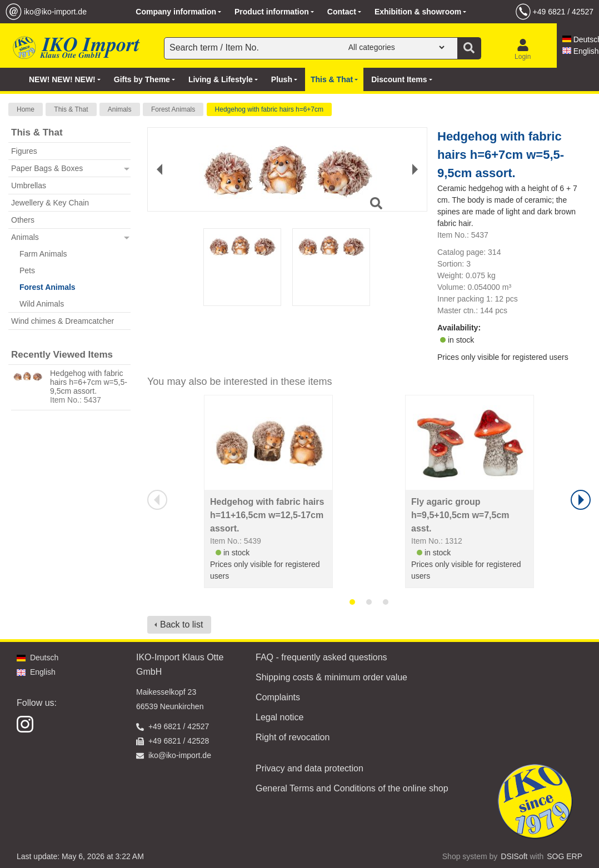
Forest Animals (173, 109)
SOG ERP (565, 856)
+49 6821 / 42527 (563, 12)
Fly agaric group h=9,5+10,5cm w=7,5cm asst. (460, 515)
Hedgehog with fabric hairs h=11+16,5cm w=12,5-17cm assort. (267, 515)
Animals (120, 109)
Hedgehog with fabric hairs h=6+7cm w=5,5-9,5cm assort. (89, 382)
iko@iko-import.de (55, 12)
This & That (71, 109)
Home (26, 109)
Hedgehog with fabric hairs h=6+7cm (269, 109)
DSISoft (514, 856)
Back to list (181, 624)
